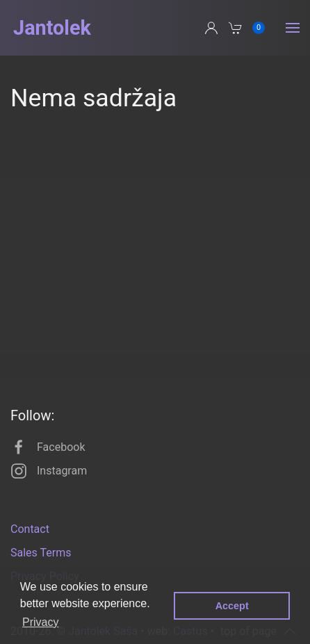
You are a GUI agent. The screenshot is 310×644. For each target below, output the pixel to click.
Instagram (49, 471)
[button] (293, 28)
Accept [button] (232, 606)
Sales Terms (41, 553)
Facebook (48, 447)
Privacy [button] (40, 622)
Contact (30, 529)
